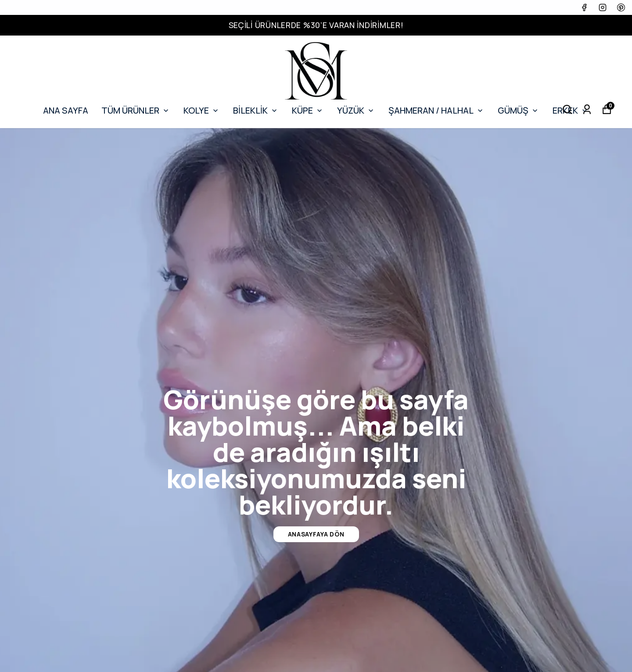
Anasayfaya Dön (316, 534)
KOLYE (202, 110)
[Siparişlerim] (587, 109)
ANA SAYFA (66, 110)
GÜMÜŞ (519, 110)
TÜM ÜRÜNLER (136, 110)
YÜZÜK (356, 110)
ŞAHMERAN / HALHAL (436, 110)
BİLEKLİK (256, 110)
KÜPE (308, 110)
